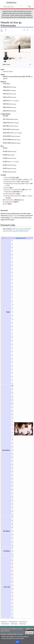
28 (12, 337)
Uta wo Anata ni (10, 200)
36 (12, 366)
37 (12, 369)
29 (12, 341)
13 (12, 283)
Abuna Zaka (9, 177)
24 (12, 323)
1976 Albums (23, 622)
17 (12, 298)
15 (12, 291)
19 (12, 305)
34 (12, 359)
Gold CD (13, 101)
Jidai (6, 204)
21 (12, 312)
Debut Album (5, 624)
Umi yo (7, 188)
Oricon (11, 218)
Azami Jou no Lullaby (11, 190)
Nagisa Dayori (9, 202)
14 (12, 287)
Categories (4, 622)
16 (12, 294)
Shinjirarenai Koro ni (11, 181)
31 (12, 348)
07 (12, 262)
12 (12, 280)
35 (12, 362)
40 (12, 380)
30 (12, 344)
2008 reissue (23, 231)
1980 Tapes (14, 624)
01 (12, 240)
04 (12, 251)
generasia (11, 2)
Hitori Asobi (9, 194)
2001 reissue (13, 231)
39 (12, 377)
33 (12, 355)
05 (12, 255)
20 (12, 308)
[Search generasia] (17, 7)
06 (12, 258)
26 (12, 330)
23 (12, 319)
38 (12, 373)
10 (12, 273)
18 (12, 301)
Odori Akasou (9, 192)
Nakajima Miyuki (8, 71)
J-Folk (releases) (13, 622)
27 (12, 333)
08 (12, 265)
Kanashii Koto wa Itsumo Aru (14, 196)
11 (12, 276)
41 (12, 384)
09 (12, 269)
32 (12, 351)
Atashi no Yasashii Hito (12, 179)
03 (12, 247)
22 (12, 316)
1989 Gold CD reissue (19, 229)
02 (12, 244)
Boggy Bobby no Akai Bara (13, 183)
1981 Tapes (23, 624)
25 (12, 326)
